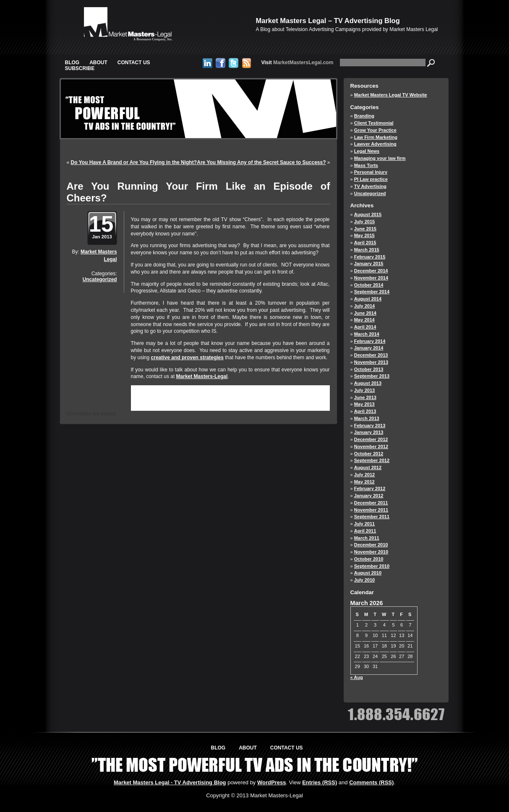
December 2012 (371, 439)
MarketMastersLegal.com (298, 63)
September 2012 (372, 460)
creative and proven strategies (187, 358)
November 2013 (371, 362)
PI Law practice (371, 179)
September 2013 (372, 376)
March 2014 (367, 334)
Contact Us (134, 63)
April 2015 (365, 243)
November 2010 (371, 552)
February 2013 (370, 426)
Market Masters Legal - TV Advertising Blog (170, 782)
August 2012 (368, 467)
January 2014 (369, 348)
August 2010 (368, 573)
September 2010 (372, 566)
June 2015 (365, 229)
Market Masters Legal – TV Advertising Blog (328, 21)
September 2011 (372, 517)
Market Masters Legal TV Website (391, 95)
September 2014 (372, 292)
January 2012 (369, 496)
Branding (364, 116)
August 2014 (368, 299)
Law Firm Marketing (376, 137)
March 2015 (367, 250)
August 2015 (368, 214)
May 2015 (364, 235)
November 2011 (371, 510)
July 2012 (365, 475)
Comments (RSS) (371, 782)
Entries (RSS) (320, 782)
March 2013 (367, 418)
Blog (72, 63)
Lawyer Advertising (375, 144)
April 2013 (365, 411)
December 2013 (371, 355)
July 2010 (365, 580)
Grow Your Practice (375, 130)
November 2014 (371, 278)
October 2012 (369, 454)
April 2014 (365, 327)
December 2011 (371, 503)
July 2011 (365, 524)
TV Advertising (370, 186)
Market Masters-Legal (202, 376)
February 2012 (370, 488)
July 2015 (365, 222)
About (98, 63)
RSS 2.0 (234, 397)
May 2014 (364, 320)
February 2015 (370, 257)
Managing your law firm (380, 158)
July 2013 (365, 390)
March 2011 (367, 538)
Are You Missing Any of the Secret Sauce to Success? (261, 162)
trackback (152, 403)
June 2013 (365, 397)
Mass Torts (366, 165)
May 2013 (364, 404)
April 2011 (365, 531)
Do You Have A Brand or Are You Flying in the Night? (134, 162)
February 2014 (370, 341)
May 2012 (364, 482)
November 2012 (371, 446)
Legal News (367, 151)
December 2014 (371, 271)
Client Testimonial (374, 123)
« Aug (357, 677)
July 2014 (365, 306)
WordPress (271, 782)
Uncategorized (100, 279)
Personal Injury (371, 172)
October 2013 (369, 369)
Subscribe (80, 68)
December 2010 (371, 545)
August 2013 (368, 383)
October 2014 (369, 285)
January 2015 (369, 264)
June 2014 (365, 313)
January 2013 (369, 432)
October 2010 (369, 559)
